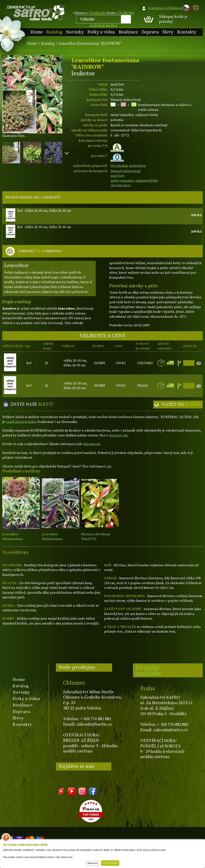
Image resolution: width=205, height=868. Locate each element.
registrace (156, 8)
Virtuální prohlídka (148, 670)
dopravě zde (119, 435)
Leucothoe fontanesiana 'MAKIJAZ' (13, 540)
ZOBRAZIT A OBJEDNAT (40, 251)
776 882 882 (126, 13)
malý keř (117, 176)
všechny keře (121, 185)
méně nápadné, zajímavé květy (134, 181)
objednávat (91, 444)
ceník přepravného (21, 422)
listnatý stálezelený (126, 171)
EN (195, 7)
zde (109, 466)
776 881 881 (97, 13)
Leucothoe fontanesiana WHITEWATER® (54, 539)
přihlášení (174, 8)
